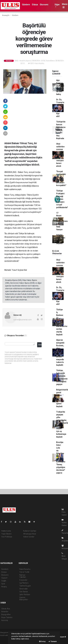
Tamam (53, 641)
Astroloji (5, 620)
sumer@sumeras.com (23, 320)
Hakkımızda (6, 531)
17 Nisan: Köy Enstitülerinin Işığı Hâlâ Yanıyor (62, 221)
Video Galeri (64, 523)
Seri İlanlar (24, 592)
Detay (42, 641)
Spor (3, 584)
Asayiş (4, 587)
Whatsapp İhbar (30, 534)
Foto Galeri (64, 512)
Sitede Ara (6, 609)
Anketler (5, 612)
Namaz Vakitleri (23, 576)
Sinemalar (24, 589)
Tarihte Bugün (25, 586)
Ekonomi (44, 5)
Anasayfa (6, 15)
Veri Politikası (7, 537)
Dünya (35, 5)
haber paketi (5, 638)
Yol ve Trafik (24, 572)
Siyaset (4, 578)
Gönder (40, 345)
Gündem (26, 5)
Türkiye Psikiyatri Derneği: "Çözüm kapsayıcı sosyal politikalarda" (62, 199)
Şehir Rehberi (25, 595)
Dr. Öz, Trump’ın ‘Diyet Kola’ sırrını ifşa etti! (60, 108)
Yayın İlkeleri (6, 534)
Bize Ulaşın (64, 556)
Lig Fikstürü (24, 583)
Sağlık (4, 581)
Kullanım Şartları (30, 531)
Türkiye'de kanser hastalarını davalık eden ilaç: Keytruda (61, 130)
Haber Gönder (29, 537)
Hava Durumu (25, 569)
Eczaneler (23, 580)
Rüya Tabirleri (7, 617)
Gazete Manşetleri (24, 598)
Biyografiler (6, 614)
